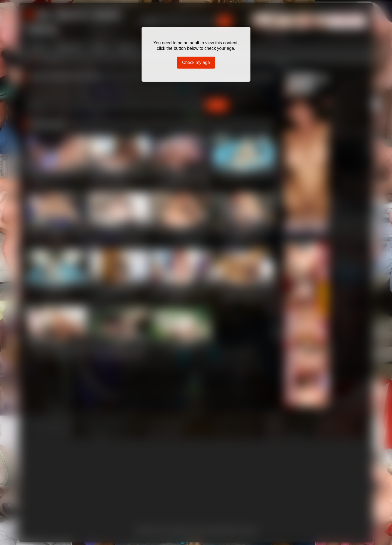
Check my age (196, 62)
